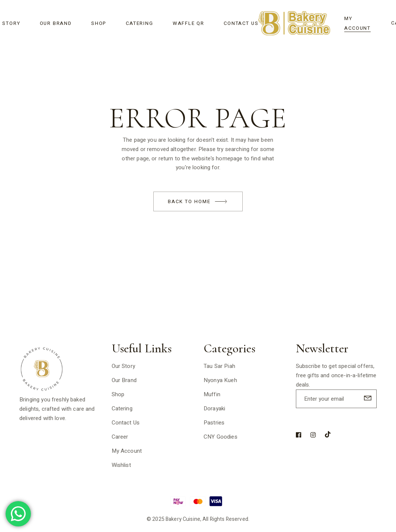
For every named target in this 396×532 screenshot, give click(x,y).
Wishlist (121, 465)
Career (120, 437)
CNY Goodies (221, 437)
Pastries (214, 423)
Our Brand (124, 380)
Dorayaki (214, 408)
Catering (122, 408)
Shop (118, 394)
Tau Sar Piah (219, 366)
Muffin (212, 394)
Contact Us (126, 423)
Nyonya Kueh (220, 380)
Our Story (123, 366)
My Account (127, 451)
